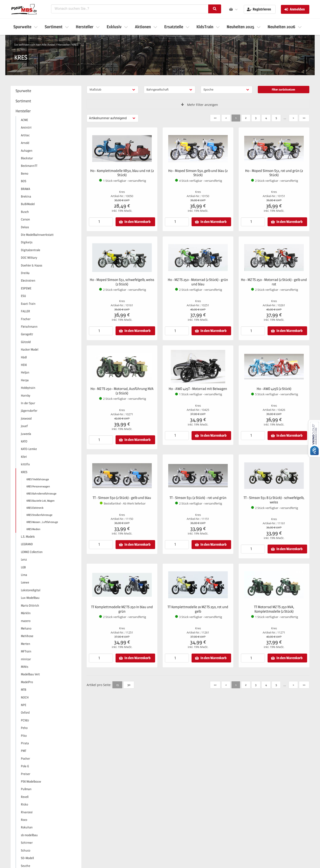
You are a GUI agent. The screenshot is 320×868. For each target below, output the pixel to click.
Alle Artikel (49, 45)
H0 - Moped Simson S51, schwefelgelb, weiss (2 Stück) (122, 282)
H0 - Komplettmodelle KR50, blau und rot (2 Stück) (122, 173)
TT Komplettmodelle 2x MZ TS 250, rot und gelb (198, 609)
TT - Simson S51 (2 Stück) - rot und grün (198, 498)
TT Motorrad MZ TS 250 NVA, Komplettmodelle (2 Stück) (274, 609)
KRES (75, 45)
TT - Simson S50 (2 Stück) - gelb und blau (122, 498)
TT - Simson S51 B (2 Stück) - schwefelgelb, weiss (274, 500)
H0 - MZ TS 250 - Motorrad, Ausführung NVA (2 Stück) (122, 391)
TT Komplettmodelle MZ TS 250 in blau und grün (122, 609)
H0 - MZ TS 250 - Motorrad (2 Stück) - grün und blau (198, 282)
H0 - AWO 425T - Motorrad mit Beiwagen (198, 389)
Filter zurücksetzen (283, 89)
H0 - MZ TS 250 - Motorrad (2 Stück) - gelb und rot (274, 282)
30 (129, 685)
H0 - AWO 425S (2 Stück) (274, 389)
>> (304, 118)
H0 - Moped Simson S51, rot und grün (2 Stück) (274, 173)
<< (215, 118)
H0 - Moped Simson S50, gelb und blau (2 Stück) (198, 173)
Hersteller (64, 45)
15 (117, 685)
